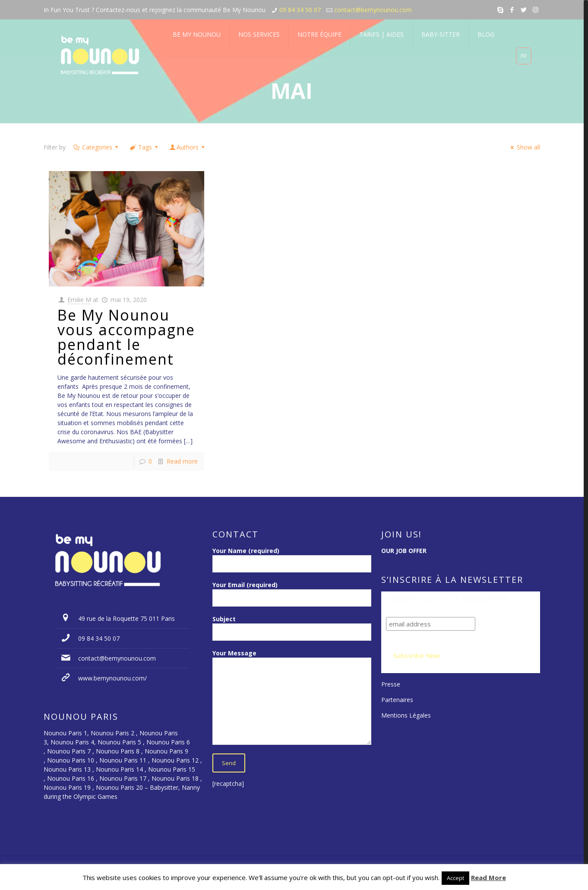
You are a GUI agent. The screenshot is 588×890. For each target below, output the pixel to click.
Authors (188, 147)
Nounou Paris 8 (118, 751)
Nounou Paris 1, (67, 733)
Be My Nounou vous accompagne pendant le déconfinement (126, 337)
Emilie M (79, 300)
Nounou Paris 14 (119, 769)
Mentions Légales (406, 715)
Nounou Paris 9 (166, 751)
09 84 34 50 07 (300, 10)
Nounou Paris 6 (168, 742)
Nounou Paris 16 (71, 778)
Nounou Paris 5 (119, 742)
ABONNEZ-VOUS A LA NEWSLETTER (447, 599)
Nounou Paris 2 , (115, 733)
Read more (182, 461)
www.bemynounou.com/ (112, 678)
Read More (488, 877)
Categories (96, 147)
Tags (144, 147)
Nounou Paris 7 (68, 751)
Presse (391, 684)
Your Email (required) (292, 594)
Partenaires (397, 700)
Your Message (292, 697)
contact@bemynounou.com (373, 10)
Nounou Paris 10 (70, 760)
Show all (524, 147)
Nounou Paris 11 (123, 760)
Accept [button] (455, 878)
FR (524, 56)
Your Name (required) (292, 559)
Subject (292, 628)
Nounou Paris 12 (175, 760)
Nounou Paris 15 (172, 769)
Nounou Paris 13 (67, 769)
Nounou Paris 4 (72, 742)
